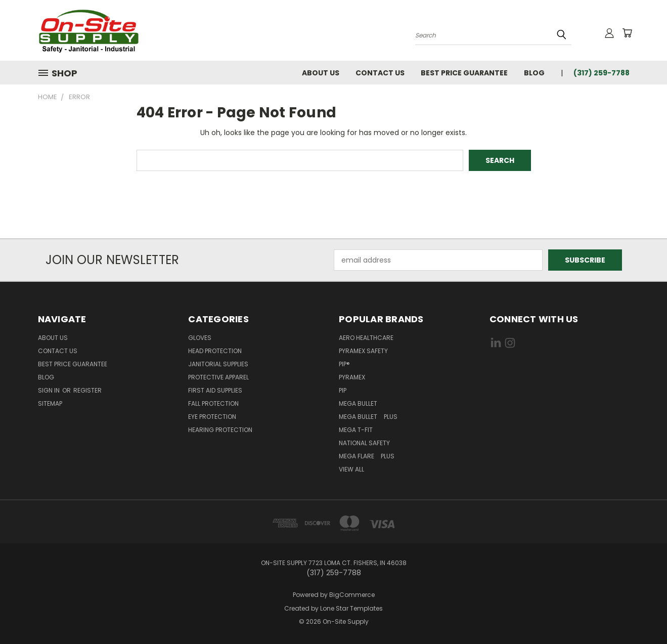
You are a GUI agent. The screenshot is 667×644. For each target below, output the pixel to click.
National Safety (364, 443)
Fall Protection (213, 403)
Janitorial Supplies (218, 364)
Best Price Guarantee (464, 73)
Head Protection (215, 351)
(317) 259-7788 (602, 73)
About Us (321, 73)
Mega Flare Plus (367, 456)
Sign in (50, 390)
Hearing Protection (220, 430)
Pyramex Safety (363, 351)
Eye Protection (212, 417)
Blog (534, 73)
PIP (343, 390)
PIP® (344, 364)
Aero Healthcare (366, 338)
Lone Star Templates (351, 608)
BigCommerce (352, 595)
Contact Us (380, 73)
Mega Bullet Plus (368, 417)
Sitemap (50, 403)
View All (351, 469)
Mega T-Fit (358, 430)
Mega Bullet (361, 403)
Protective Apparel (218, 377)
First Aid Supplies (215, 390)
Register (87, 390)
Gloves (200, 338)
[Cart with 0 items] (627, 33)
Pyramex (352, 377)
